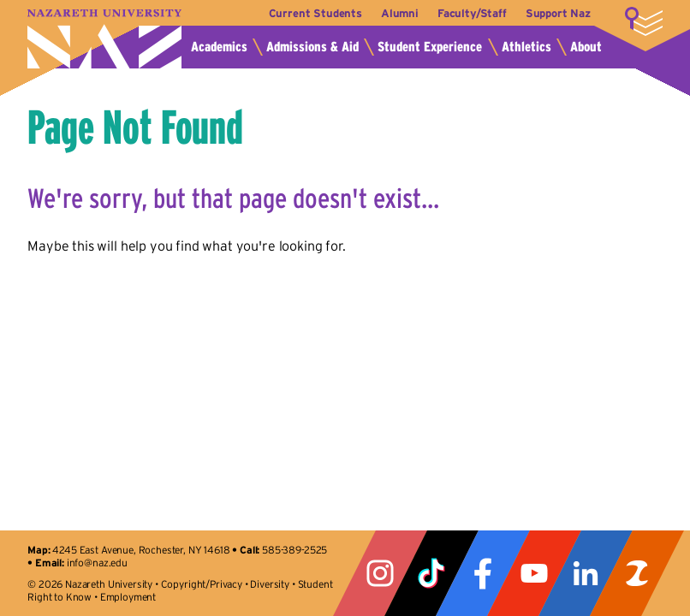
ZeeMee (637, 573)
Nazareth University (104, 39)
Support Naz (558, 13)
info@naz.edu (97, 563)
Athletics (526, 47)
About (586, 47)
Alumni (400, 13)
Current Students (315, 13)
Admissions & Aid (312, 47)
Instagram (380, 573)
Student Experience (430, 47)
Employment (128, 597)
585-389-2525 (294, 550)
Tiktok (431, 573)
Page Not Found (135, 127)
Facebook (483, 573)
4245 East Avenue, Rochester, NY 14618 (141, 550)
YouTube (534, 573)
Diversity (270, 584)
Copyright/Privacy (202, 584)
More (644, 21)
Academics (219, 47)
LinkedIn (586, 573)
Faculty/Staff (472, 13)
